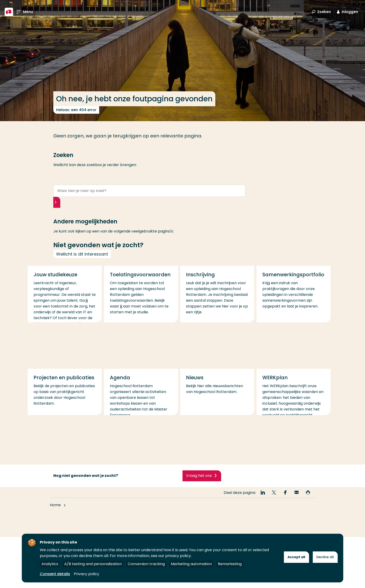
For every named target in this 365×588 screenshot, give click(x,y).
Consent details (55, 574)
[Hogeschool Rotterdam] (9, 12)
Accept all (296, 557)
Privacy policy (86, 574)
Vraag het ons (199, 484)
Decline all (325, 557)
